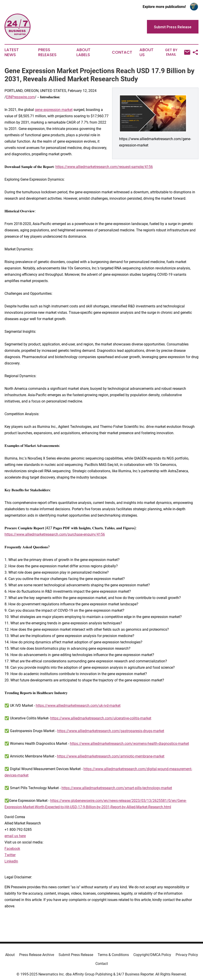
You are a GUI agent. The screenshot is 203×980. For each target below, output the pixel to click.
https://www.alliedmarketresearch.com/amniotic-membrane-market (111, 756)
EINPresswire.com (20, 97)
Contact (122, 52)
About (10, 955)
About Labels (83, 52)
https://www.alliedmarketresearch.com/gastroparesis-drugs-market (111, 731)
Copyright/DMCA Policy (152, 955)
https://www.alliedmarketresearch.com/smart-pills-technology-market (117, 788)
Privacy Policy (187, 955)
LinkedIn (11, 861)
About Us (146, 52)
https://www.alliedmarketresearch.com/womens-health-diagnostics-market (129, 744)
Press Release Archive (37, 955)
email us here (15, 836)
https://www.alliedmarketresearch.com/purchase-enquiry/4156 (55, 534)
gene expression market (54, 110)
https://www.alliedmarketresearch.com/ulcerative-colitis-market (101, 718)
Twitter (10, 855)
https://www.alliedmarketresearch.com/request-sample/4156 (104, 167)
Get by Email (178, 52)
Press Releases (47, 52)
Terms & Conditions (113, 955)
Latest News (12, 52)
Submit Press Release (76, 955)
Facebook (12, 849)
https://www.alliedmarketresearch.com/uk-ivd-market (78, 706)
